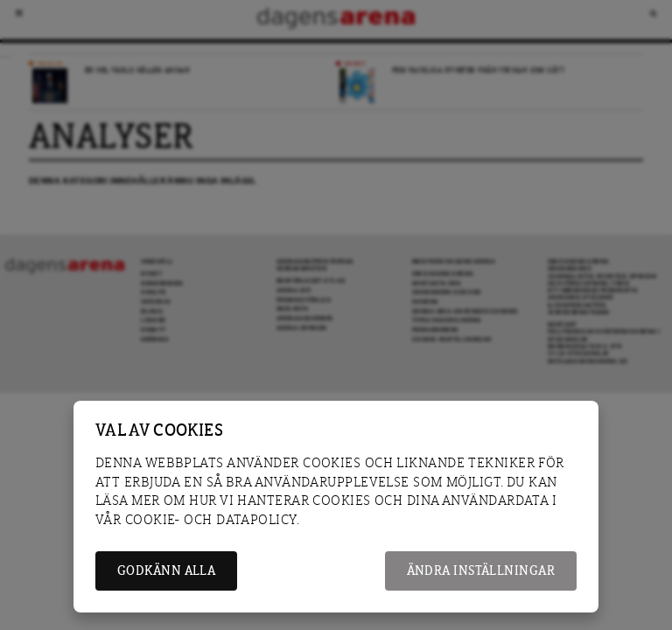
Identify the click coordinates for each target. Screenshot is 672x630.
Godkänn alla (166, 571)
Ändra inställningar (481, 571)
